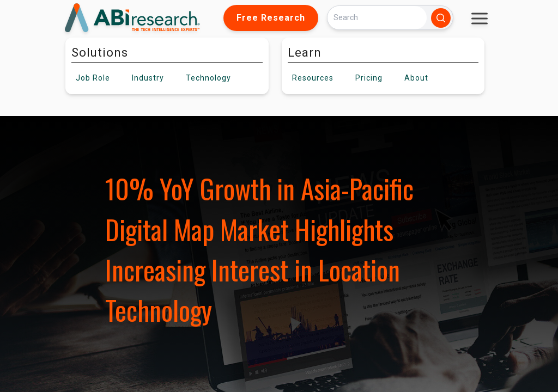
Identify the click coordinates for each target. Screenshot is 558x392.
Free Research (271, 18)
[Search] (377, 18)
